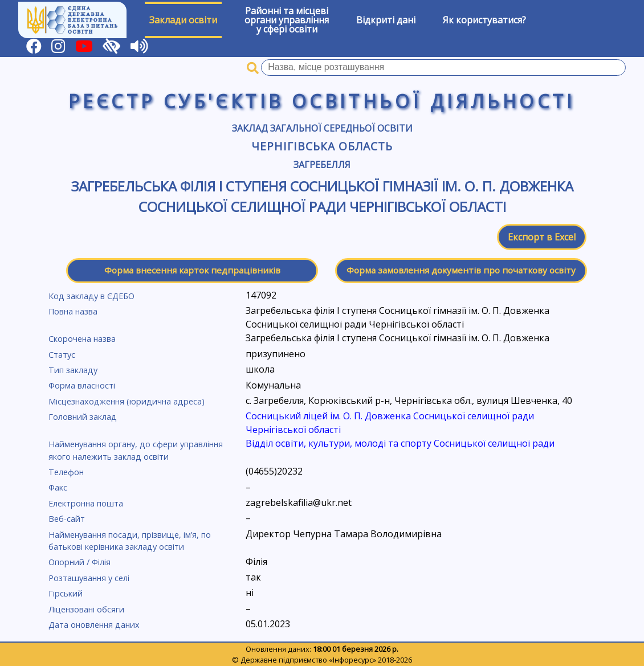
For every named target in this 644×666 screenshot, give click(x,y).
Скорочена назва (82, 339)
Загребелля (322, 165)
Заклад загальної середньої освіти (322, 128)
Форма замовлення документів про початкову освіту (461, 270)
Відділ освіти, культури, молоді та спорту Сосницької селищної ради (400, 443)
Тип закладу (73, 370)
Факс (58, 487)
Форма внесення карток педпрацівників (192, 270)
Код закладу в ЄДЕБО (91, 296)
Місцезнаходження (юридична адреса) (127, 401)
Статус (62, 355)
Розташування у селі (89, 578)
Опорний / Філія (80, 562)
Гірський (66, 593)
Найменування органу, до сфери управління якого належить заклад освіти (136, 450)
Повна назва (73, 311)
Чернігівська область (322, 146)
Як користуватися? (484, 20)
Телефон (66, 472)
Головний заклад (83, 417)
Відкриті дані (386, 20)
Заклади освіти (183, 20)
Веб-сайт (67, 519)
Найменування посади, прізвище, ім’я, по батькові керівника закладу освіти (130, 541)
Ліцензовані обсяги (86, 609)
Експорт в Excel (542, 237)
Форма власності (82, 385)
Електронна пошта (86, 503)
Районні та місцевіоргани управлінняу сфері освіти (287, 20)
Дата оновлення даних (94, 625)
